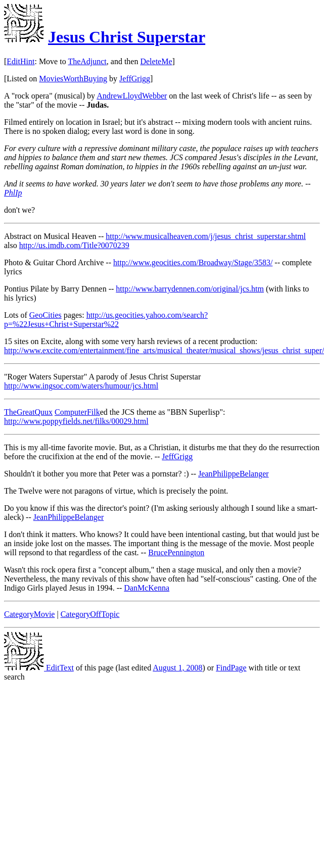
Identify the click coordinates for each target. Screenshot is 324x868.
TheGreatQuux (28, 412)
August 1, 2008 (177, 668)
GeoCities (45, 315)
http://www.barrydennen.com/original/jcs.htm (190, 289)
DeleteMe (156, 61)
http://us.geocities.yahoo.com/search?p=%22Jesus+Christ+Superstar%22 (106, 320)
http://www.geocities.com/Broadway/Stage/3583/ (193, 262)
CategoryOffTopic (90, 614)
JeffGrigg (135, 79)
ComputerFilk (77, 412)
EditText (39, 668)
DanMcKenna (147, 588)
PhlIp (13, 193)
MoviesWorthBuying (73, 79)
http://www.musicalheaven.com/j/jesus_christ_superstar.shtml (206, 236)
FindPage (231, 668)
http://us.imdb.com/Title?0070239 (74, 245)
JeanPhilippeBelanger (234, 474)
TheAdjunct (87, 61)
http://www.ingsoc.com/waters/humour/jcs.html (81, 386)
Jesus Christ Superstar (127, 37)
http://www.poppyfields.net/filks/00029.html (76, 421)
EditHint (20, 61)
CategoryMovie (29, 614)
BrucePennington (176, 552)
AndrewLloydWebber (132, 96)
